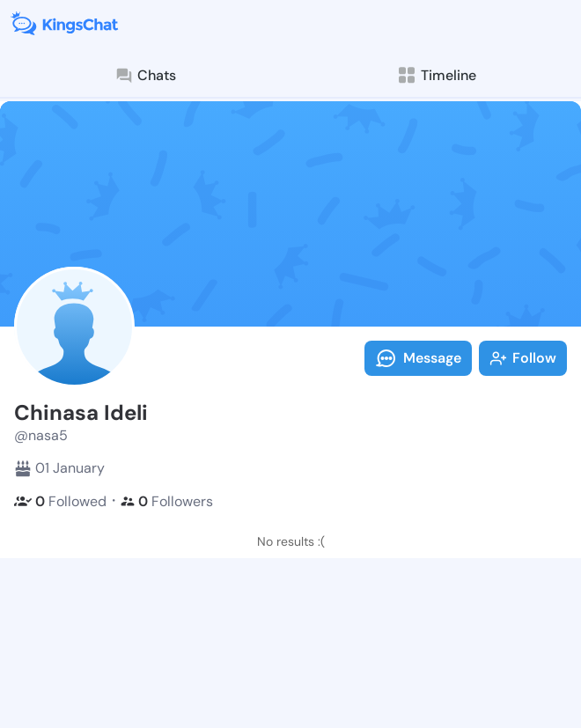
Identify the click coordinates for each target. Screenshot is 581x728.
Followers (167, 501)
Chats (145, 76)
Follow (523, 358)
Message (418, 358)
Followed (60, 501)
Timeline (436, 75)
